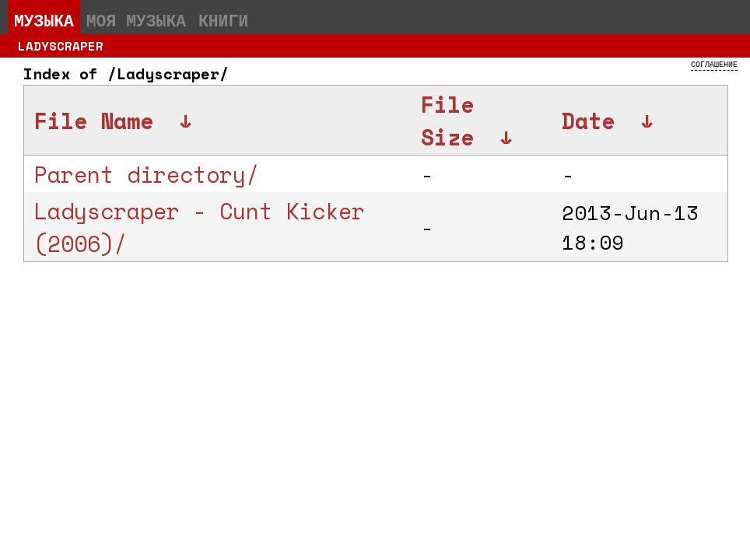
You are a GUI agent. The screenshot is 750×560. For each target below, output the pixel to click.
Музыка (44, 20)
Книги (223, 20)
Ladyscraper (61, 46)
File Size (447, 121)
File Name (94, 121)
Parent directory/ (147, 174)
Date (588, 121)
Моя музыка (136, 20)
